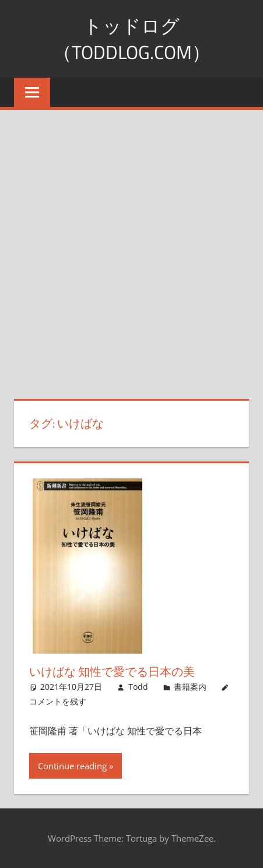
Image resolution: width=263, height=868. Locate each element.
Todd (138, 687)
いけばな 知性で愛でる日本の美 (112, 671)
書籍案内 (190, 687)
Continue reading (72, 766)
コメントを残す (58, 701)
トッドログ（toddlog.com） (132, 39)
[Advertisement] (131, 247)
